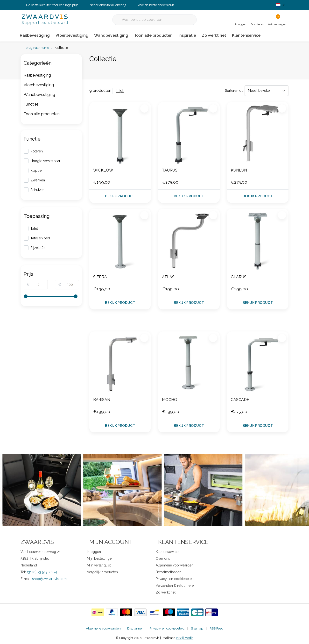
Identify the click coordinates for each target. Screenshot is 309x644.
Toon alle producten (153, 35)
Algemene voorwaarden (103, 628)
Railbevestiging (35, 35)
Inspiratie (187, 35)
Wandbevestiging (111, 35)
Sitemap (197, 628)
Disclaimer (135, 628)
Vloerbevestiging (72, 35)
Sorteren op (234, 91)
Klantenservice (246, 35)
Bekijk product (120, 196)
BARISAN (102, 400)
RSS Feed (216, 628)
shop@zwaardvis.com (49, 579)
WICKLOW (103, 170)
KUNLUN (239, 170)
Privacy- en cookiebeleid (167, 628)
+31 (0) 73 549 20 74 (42, 572)
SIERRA (100, 277)
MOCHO (170, 400)
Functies (31, 104)
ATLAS (168, 277)
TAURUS (170, 170)
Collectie (62, 48)
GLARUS (239, 277)
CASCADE (240, 400)
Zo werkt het (214, 35)
